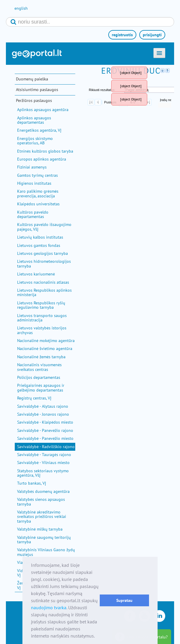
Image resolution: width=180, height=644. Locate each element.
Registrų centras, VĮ (34, 398)
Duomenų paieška (32, 79)
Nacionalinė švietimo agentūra (45, 349)
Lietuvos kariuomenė (36, 274)
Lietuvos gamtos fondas (39, 245)
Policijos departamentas (39, 377)
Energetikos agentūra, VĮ (39, 130)
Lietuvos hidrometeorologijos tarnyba (44, 264)
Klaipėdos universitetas (38, 204)
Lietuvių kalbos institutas (40, 237)
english (21, 8)
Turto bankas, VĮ (32, 483)
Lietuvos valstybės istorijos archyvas (42, 330)
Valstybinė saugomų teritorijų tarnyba (44, 540)
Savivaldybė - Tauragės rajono (44, 455)
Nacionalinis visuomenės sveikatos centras (39, 367)
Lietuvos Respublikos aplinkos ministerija (44, 292)
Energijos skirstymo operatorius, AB (35, 141)
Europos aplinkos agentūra (42, 159)
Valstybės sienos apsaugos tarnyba (41, 502)
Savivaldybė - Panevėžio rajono (45, 430)
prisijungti (152, 35)
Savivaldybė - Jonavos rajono (43, 414)
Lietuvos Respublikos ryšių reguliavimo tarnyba (41, 305)
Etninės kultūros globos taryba (45, 151)
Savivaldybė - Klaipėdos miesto (45, 422)
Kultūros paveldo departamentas (33, 214)
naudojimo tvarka (49, 607)
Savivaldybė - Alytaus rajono (43, 406)
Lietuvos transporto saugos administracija (42, 318)
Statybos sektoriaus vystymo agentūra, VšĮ (43, 473)
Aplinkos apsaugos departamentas (34, 120)
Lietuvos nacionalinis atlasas (43, 282)
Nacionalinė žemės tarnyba (41, 357)
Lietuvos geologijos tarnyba (42, 253)
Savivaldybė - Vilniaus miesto (43, 463)
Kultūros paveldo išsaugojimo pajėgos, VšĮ (44, 227)
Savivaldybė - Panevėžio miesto (45, 438)
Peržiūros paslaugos (34, 100)
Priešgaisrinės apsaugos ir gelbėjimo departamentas (41, 388)
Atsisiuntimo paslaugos (37, 90)
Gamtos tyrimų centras (37, 175)
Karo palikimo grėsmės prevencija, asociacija (38, 193)
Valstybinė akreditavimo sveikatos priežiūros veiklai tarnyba (42, 517)
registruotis (122, 35)
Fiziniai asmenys (32, 167)
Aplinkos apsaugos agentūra (43, 110)
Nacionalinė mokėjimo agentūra (46, 341)
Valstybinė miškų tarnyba (40, 529)
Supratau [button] (124, 600)
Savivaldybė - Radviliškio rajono (46, 447)
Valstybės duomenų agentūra (43, 491)
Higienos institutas (34, 183)
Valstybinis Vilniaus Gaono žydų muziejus (46, 552)
